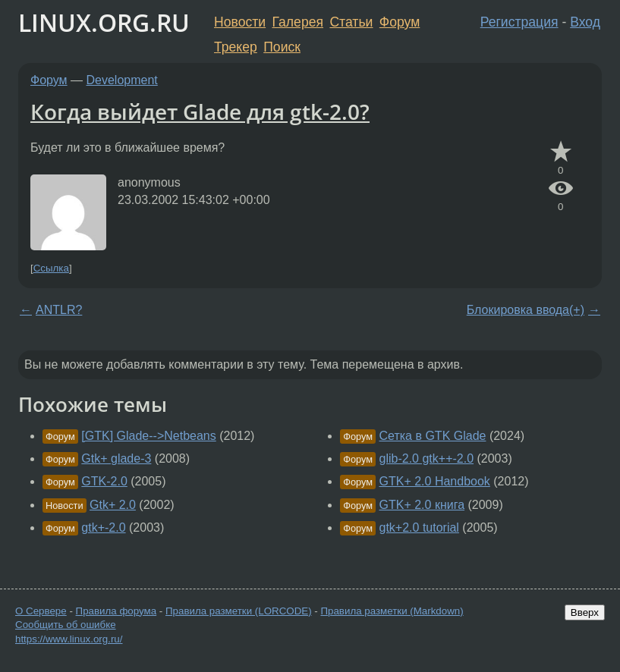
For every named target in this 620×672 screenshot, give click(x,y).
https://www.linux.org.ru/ (69, 639)
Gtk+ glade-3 (116, 458)
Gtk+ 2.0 (113, 505)
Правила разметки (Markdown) (392, 611)
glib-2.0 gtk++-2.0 (427, 458)
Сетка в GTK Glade (433, 436)
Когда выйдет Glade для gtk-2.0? (200, 111)
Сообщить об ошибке (66, 625)
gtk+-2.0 (103, 528)
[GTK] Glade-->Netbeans (148, 436)
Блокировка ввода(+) (526, 310)
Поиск (282, 47)
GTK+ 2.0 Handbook (435, 481)
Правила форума (116, 611)
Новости (240, 22)
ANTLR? (59, 310)
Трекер (236, 47)
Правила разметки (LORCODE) (239, 611)
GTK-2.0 (104, 481)
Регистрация (519, 22)
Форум (400, 22)
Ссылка (51, 268)
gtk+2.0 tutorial (419, 528)
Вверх (585, 612)
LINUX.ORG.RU (104, 22)
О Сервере (41, 611)
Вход (585, 22)
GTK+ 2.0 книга (422, 505)
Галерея (298, 22)
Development (122, 80)
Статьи (351, 22)
